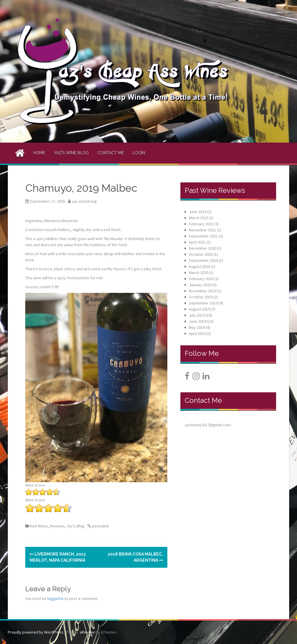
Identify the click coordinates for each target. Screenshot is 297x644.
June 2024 (198, 212)
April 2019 (197, 333)
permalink (100, 526)
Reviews (58, 526)
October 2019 (201, 297)
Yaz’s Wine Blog (71, 153)
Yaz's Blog (76, 526)
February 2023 (201, 224)
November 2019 (202, 291)
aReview (87, 632)
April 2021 (197, 242)
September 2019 (203, 303)
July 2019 (197, 315)
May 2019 (197, 327)
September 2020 (203, 260)
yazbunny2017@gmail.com (208, 425)
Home (39, 153)
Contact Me (111, 153)
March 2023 (199, 218)
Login (139, 153)
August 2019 (199, 309)
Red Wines (39, 526)
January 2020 (200, 285)
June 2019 (198, 321)
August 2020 (199, 266)
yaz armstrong (84, 201)
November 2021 (202, 230)
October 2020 (201, 254)
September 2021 (203, 236)
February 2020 (201, 279)
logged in (55, 598)
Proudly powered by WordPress (36, 632)
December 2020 (202, 248)
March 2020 (199, 273)
